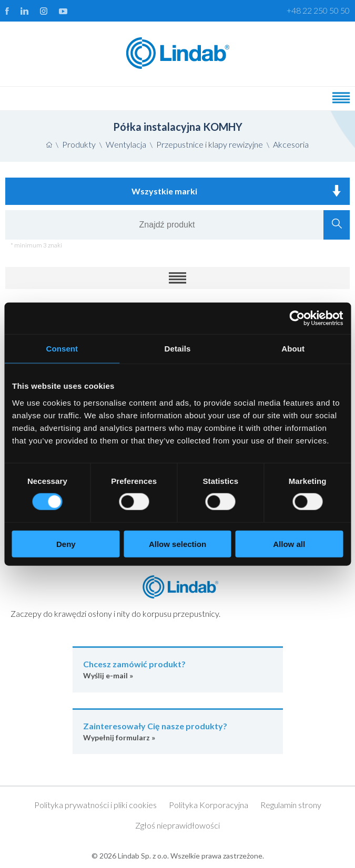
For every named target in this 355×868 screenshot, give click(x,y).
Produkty (79, 144)
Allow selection (177, 544)
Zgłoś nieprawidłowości (177, 825)
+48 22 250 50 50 (318, 10)
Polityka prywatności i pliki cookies (95, 805)
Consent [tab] (62, 349)
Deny (66, 544)
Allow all (289, 544)
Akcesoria (291, 144)
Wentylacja (126, 144)
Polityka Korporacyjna (209, 805)
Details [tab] (178, 349)
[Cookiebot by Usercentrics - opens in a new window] (297, 318)
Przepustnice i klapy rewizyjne (210, 144)
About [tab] (293, 349)
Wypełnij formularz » (178, 731)
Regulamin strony (291, 805)
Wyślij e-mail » (178, 669)
